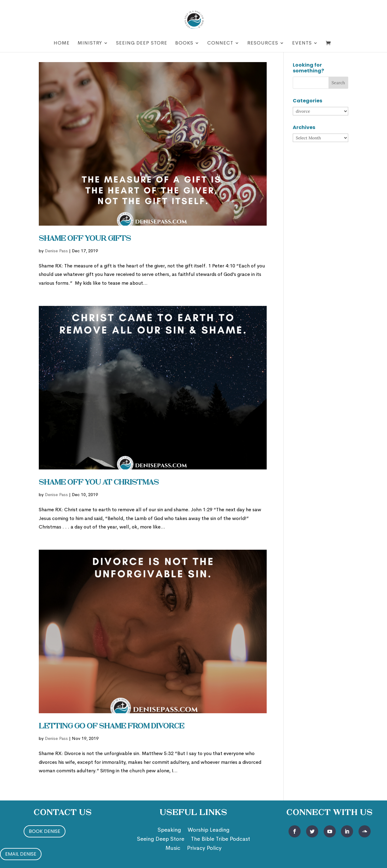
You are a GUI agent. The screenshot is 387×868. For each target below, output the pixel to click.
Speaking (169, 830)
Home (62, 43)
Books (184, 43)
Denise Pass (56, 251)
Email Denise (21, 854)
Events (302, 43)
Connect (220, 43)
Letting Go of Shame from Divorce (112, 727)
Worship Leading (209, 830)
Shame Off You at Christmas (99, 483)
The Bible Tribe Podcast (220, 840)
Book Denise (45, 831)
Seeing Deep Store (142, 43)
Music (173, 849)
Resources (263, 43)
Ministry (90, 43)
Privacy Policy (204, 849)
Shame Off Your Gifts (85, 239)
